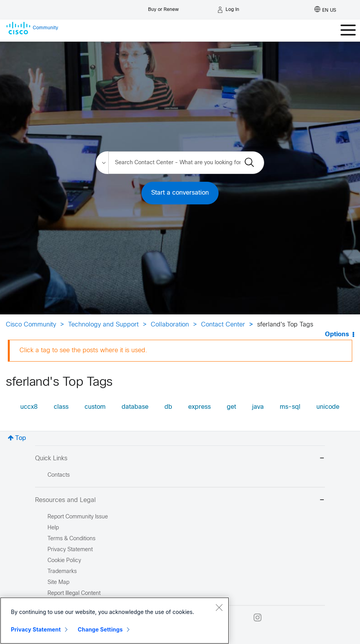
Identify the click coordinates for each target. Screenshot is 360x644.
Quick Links (180, 459)
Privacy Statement (36, 629)
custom (95, 407)
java (258, 407)
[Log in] (228, 10)
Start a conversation (180, 193)
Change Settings (100, 629)
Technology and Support (103, 325)
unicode (328, 407)
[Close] (219, 607)
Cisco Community (31, 325)
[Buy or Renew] (163, 8)
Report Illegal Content (74, 593)
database (135, 407)
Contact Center (223, 325)
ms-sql (290, 407)
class (61, 407)
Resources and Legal (180, 501)
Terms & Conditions (71, 539)
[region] (115, 621)
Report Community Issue (78, 517)
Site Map (58, 583)
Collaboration (170, 325)
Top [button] (21, 438)
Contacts (59, 475)
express (199, 407)
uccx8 (29, 407)
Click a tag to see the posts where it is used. (83, 350)
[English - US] (325, 10)
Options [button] (337, 334)
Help (53, 528)
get (231, 407)
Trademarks (62, 572)
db (168, 407)
